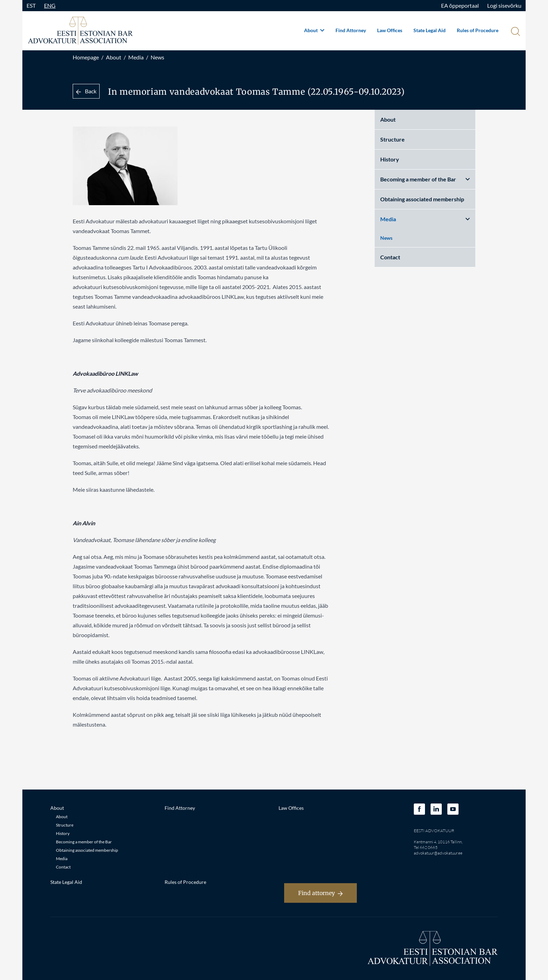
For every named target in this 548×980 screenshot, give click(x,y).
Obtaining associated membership (422, 199)
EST (31, 5)
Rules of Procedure (478, 30)
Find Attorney (351, 30)
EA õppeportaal (460, 5)
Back (86, 91)
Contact (390, 257)
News (157, 57)
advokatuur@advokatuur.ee (438, 853)
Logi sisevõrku (504, 5)
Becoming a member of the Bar (425, 179)
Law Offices (390, 30)
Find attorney (320, 893)
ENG (50, 5)
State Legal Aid (430, 30)
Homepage (86, 57)
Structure (392, 139)
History (390, 159)
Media (136, 57)
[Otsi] (515, 32)
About (314, 30)
